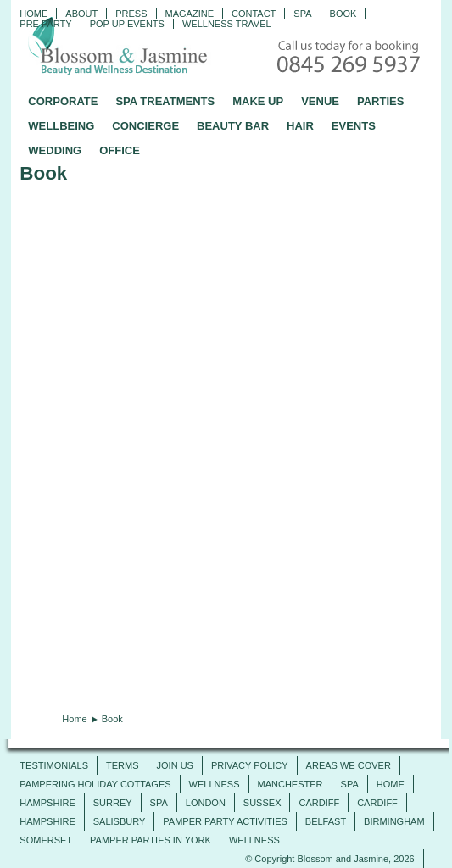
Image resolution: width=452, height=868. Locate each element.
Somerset (46, 840)
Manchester (290, 784)
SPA (350, 784)
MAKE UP (258, 101)
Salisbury (120, 821)
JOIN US (175, 765)
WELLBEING (61, 126)
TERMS (123, 765)
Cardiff (319, 803)
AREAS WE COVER (349, 765)
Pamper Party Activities (225, 821)
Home (33, 14)
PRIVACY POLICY (250, 765)
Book (343, 14)
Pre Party (45, 24)
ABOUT (81, 14)
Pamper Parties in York (151, 840)
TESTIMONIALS (54, 765)
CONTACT (254, 14)
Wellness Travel (227, 24)
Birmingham (394, 821)
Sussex (262, 803)
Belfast (326, 821)
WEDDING (55, 150)
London (206, 803)
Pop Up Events (127, 24)
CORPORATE (63, 101)
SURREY (113, 803)
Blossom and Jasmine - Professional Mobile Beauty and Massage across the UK (155, 47)
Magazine (190, 14)
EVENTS (354, 126)
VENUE (320, 101)
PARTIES (380, 101)
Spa (302, 14)
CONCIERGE (145, 126)
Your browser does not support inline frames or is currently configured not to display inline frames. (226, 444)
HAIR (300, 126)
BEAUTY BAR (233, 126)
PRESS (131, 14)
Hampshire (47, 803)
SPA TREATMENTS (165, 101)
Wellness (215, 784)
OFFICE (120, 150)
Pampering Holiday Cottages (95, 784)
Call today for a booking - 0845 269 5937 (350, 58)
